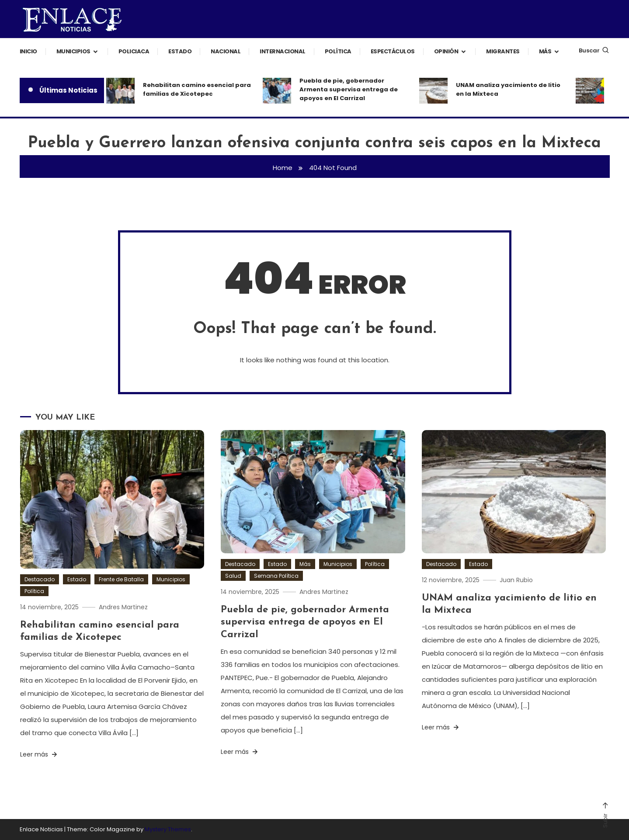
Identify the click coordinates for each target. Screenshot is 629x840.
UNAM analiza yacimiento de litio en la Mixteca (508, 89)
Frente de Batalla (121, 579)
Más (545, 51)
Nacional (226, 51)
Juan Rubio (516, 580)
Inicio (28, 51)
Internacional (283, 51)
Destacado (40, 579)
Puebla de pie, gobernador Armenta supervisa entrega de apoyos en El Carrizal (349, 89)
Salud (233, 576)
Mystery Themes (168, 829)
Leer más (39, 754)
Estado (180, 51)
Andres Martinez (123, 607)
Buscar (594, 50)
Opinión (446, 51)
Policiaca (134, 51)
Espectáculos (393, 51)
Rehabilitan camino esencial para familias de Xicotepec (197, 89)
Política (338, 51)
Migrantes (503, 51)
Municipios (73, 51)
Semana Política (276, 576)
